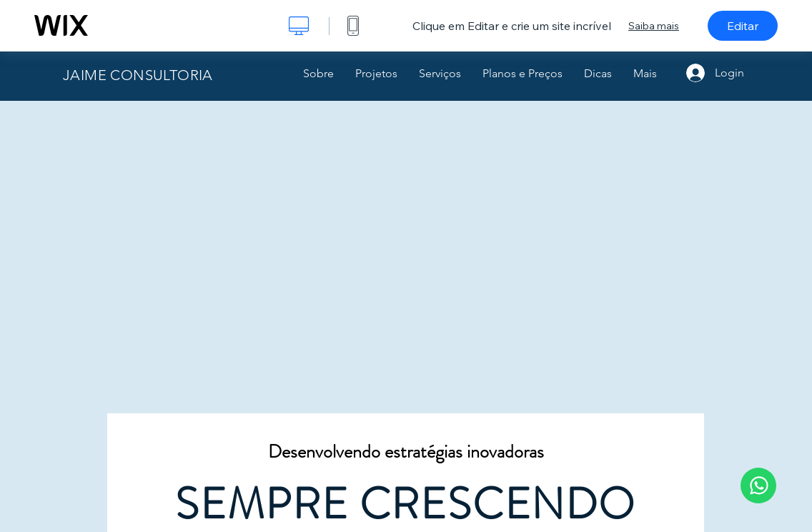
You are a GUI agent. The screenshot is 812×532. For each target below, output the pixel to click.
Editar (743, 26)
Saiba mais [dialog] (654, 26)
